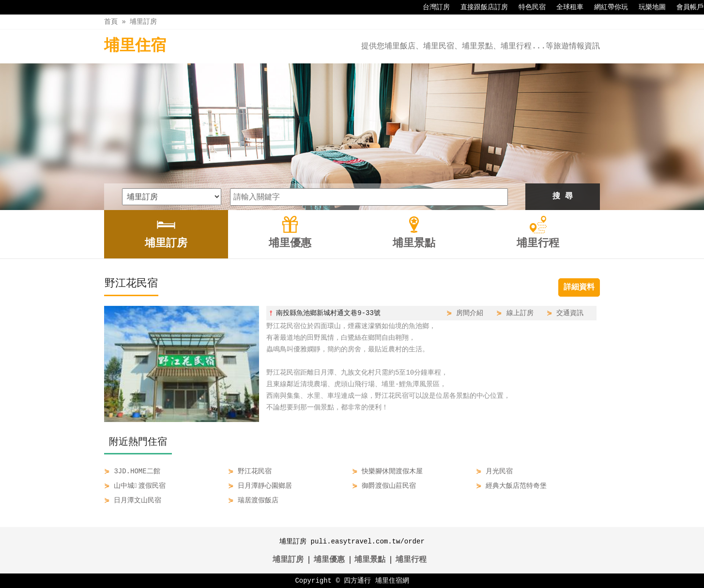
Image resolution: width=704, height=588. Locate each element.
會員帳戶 (685, 7)
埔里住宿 (135, 46)
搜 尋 (563, 196)
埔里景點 (370, 560)
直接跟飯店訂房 (479, 7)
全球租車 (565, 7)
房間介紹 (470, 313)
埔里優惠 (329, 560)
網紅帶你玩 (606, 7)
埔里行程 (411, 560)
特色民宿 (527, 7)
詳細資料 (579, 287)
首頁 (111, 22)
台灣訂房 (431, 7)
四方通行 (357, 580)
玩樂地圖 (647, 7)
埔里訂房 (143, 22)
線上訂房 (520, 313)
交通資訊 (570, 313)
